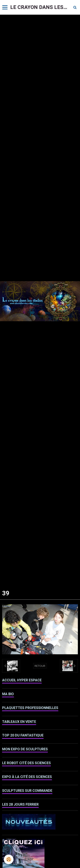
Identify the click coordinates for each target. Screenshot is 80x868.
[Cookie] (9, 859)
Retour (40, 666)
